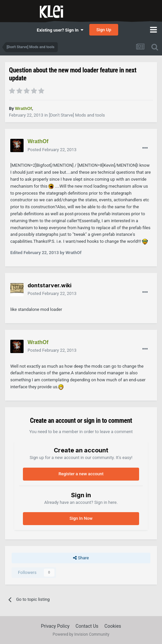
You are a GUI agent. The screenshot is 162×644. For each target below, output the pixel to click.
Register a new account (81, 474)
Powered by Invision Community (81, 634)
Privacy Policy (55, 626)
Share (81, 558)
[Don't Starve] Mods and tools (77, 115)
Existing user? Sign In (60, 30)
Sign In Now (81, 518)
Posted (52, 150)
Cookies (113, 626)
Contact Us (87, 626)
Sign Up (104, 30)
